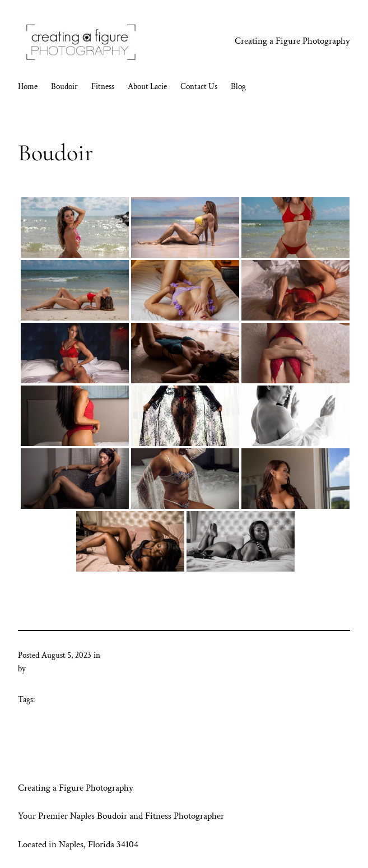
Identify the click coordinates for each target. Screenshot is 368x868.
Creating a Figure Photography (292, 41)
